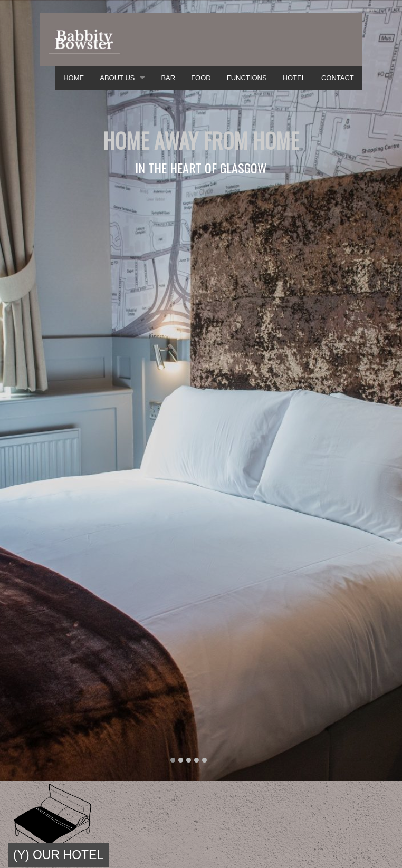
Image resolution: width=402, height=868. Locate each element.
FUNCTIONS (247, 78)
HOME (74, 78)
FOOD (201, 78)
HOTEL (294, 78)
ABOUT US (117, 78)
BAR (168, 78)
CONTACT (338, 78)
